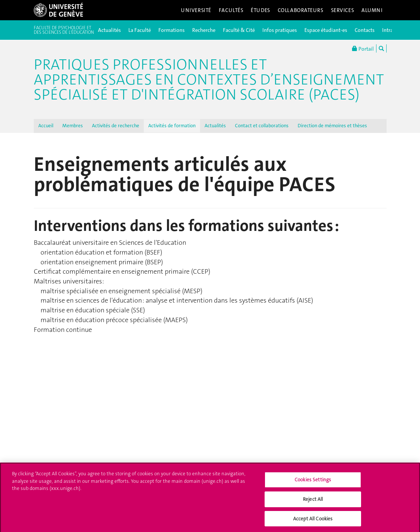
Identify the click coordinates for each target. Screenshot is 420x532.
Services (343, 10)
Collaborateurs (301, 10)
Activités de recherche (116, 126)
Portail (363, 48)
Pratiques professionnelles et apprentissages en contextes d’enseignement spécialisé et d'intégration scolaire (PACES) (209, 80)
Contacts (365, 30)
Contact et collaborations (262, 126)
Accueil (46, 126)
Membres (73, 126)
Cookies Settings (313, 482)
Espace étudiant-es (326, 30)
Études (260, 10)
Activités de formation (172, 126)
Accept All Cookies (313, 521)
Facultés (231, 10)
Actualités (109, 30)
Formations (172, 30)
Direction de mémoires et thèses (332, 126)
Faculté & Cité (239, 30)
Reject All (313, 501)
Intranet (391, 30)
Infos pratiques (280, 30)
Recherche (204, 30)
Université (196, 10)
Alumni (372, 10)
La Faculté (140, 30)
